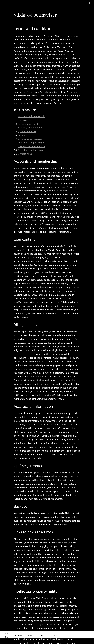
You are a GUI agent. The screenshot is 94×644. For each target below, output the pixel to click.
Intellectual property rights (31, 143)
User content (24, 120)
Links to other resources (30, 139)
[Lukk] (3, 3)
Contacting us (25, 154)
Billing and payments (28, 124)
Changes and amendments (31, 146)
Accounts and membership (31, 116)
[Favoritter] (85, 3)
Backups (22, 135)
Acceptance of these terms (31, 150)
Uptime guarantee (27, 131)
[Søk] (91, 3)
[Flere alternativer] (55, 635)
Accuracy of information (30, 128)
